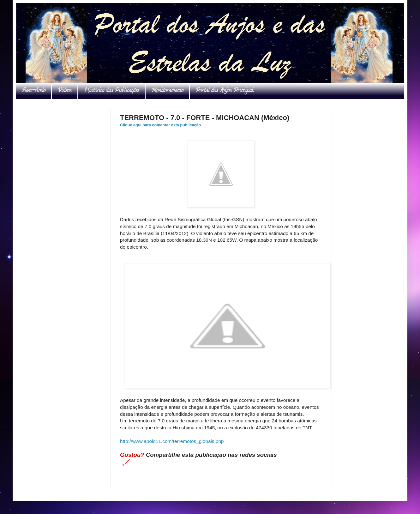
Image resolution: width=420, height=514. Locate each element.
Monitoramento (167, 91)
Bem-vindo (33, 91)
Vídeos (65, 91)
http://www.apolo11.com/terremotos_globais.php (172, 441)
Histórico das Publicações (111, 91)
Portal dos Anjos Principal (224, 91)
